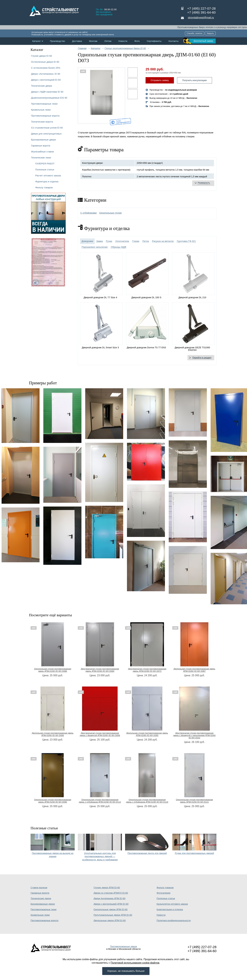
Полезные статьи (45, 170)
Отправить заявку (160, 80)
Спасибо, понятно (195, 33)
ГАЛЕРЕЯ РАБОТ (45, 164)
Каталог (36, 41)
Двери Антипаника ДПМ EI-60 (109, 898)
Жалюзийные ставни (42, 152)
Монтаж (93, 41)
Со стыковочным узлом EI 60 (47, 128)
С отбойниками (88, 213)
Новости (123, 41)
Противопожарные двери (124, 946)
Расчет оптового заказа (48, 175)
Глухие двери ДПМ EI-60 (107, 888)
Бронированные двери (43, 140)
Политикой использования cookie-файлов (135, 963)
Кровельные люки (41, 110)
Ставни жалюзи (39, 888)
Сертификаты (154, 41)
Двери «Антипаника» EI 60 (46, 74)
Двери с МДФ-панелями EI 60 (47, 92)
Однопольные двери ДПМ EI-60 (111, 909)
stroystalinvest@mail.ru (201, 18)
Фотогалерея (164, 893)
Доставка (77, 41)
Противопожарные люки (44, 104)
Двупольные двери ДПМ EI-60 (110, 920)
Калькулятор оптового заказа (172, 904)
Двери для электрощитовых (46, 134)
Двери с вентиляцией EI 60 (46, 80)
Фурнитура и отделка (47, 181)
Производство (57, 41)
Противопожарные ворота (45, 116)
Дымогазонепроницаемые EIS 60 (49, 98)
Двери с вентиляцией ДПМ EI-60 (111, 904)
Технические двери (42, 86)
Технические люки (41, 158)
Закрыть (210, 33)
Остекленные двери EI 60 (45, 62)
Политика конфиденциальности (174, 920)
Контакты (174, 41)
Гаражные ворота (41, 146)
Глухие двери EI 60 (42, 56)
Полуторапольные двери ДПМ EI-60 (113, 915)
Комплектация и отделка (170, 909)
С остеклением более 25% (46, 68)
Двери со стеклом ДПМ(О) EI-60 (111, 893)
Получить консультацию (195, 80)
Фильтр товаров (44, 187)
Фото (137, 41)
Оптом (108, 41)
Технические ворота (42, 122)
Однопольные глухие (110, 213)
